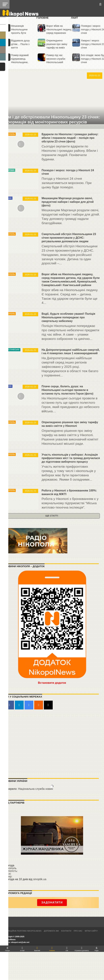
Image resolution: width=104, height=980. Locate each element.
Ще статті (52, 516)
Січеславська (12, 350)
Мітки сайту (91, 931)
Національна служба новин (36, 789)
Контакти (66, 931)
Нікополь (10, 134)
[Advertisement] (52, 744)
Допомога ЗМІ (51, 931)
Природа (9, 170)
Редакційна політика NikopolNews (23, 931)
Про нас (78, 931)
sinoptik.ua (40, 879)
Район (8, 198)
